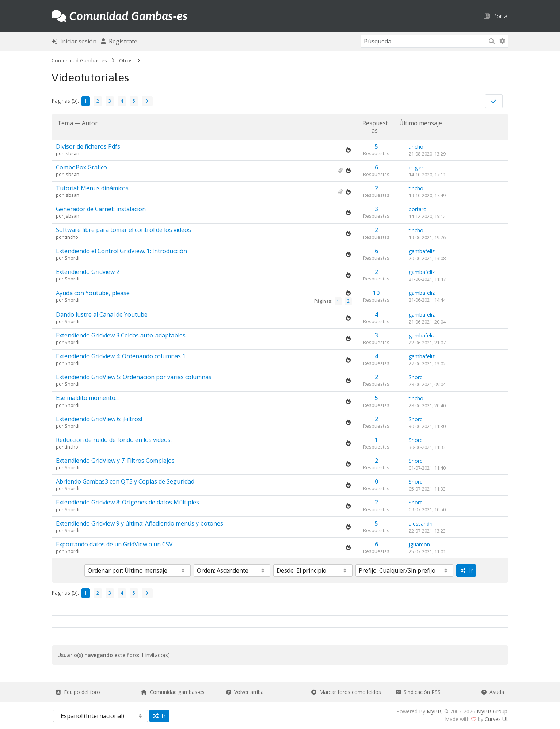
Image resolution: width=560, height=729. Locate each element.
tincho (416, 147)
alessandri (421, 524)
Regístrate (119, 41)
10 (376, 293)
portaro (418, 209)
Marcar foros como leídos (346, 692)
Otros (126, 60)
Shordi (72, 258)
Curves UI (496, 719)
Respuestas (375, 127)
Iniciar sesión (74, 41)
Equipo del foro (78, 692)
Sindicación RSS (418, 692)
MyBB (434, 711)
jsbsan (72, 153)
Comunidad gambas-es (173, 692)
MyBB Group (492, 711)
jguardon (419, 544)
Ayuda (493, 692)
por (60, 153)
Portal (496, 16)
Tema (65, 123)
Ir (466, 570)
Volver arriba (245, 692)
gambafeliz (422, 251)
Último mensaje (421, 123)
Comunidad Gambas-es (79, 60)
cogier (416, 167)
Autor (90, 123)
